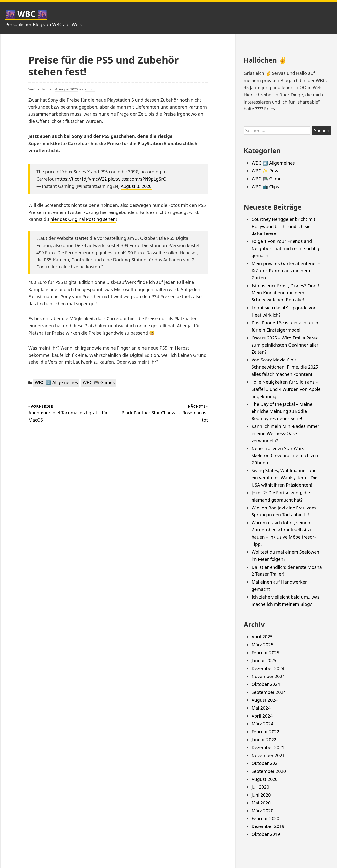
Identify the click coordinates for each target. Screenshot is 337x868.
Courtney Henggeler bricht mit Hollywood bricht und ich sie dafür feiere (283, 226)
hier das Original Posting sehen (83, 219)
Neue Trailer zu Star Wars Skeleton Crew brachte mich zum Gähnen (286, 456)
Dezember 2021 (268, 747)
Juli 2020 (260, 787)
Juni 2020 (261, 795)
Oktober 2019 (266, 834)
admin (90, 89)
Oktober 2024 (266, 684)
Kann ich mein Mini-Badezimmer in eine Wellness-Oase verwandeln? (285, 433)
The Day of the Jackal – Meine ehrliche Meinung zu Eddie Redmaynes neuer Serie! (282, 411)
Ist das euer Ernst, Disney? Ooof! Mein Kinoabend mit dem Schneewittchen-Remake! (285, 293)
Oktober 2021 (266, 763)
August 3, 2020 (136, 186)
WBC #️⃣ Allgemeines (56, 382)
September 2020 (269, 771)
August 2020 (265, 779)
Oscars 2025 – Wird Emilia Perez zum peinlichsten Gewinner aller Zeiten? (285, 345)
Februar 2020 (265, 818)
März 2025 (262, 645)
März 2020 (262, 811)
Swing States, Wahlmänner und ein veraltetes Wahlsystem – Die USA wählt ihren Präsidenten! (284, 478)
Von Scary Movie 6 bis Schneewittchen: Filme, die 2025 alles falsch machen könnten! (285, 367)
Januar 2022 (264, 740)
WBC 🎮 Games (99, 382)
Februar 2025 (265, 653)
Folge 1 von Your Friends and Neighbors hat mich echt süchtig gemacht (285, 248)
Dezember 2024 (268, 668)
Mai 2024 (261, 708)
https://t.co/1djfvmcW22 (82, 179)
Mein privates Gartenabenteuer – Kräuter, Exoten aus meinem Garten (286, 271)
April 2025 (262, 637)
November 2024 (268, 676)
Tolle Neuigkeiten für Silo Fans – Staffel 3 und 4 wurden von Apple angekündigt (286, 389)
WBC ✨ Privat (266, 171)
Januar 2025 (264, 660)
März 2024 (262, 724)
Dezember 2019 (268, 826)
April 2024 (262, 716)
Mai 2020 (261, 803)
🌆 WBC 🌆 (26, 14)
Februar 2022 (265, 732)
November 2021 (268, 755)
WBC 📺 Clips (265, 187)
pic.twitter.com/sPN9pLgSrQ (137, 179)
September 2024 (269, 692)
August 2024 (265, 700)
